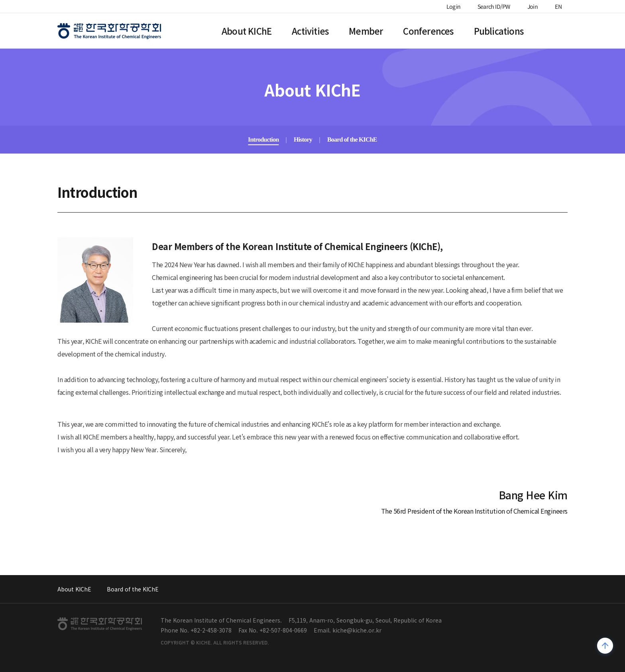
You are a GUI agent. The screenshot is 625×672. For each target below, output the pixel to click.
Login (453, 6)
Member (366, 31)
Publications (499, 31)
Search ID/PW (494, 6)
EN (558, 6)
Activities (310, 31)
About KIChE (247, 31)
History (303, 139)
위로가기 (605, 647)
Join (533, 6)
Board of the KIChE (352, 139)
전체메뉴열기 (564, 30)
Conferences (428, 31)
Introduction (263, 139)
